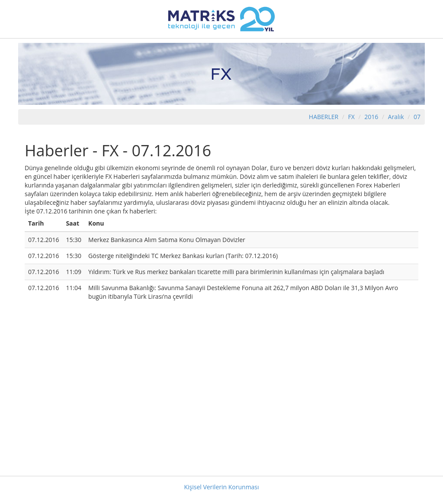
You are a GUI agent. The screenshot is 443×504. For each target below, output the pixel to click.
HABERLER (324, 117)
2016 (372, 117)
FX (352, 117)
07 (417, 117)
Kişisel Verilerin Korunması (221, 487)
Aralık (396, 117)
